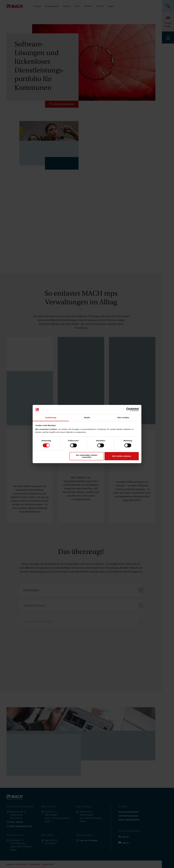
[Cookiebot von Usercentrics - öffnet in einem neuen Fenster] (128, 410)
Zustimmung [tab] (51, 417)
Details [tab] (87, 417)
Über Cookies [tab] (123, 417)
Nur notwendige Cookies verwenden (87, 456)
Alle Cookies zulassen (122, 456)
